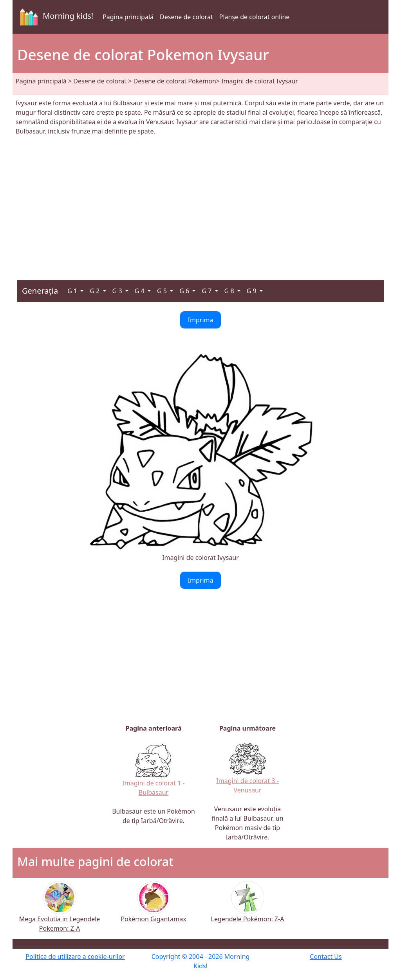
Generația (40, 291)
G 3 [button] (118, 291)
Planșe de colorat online (255, 17)
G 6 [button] (185, 291)
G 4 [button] (140, 291)
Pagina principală (128, 17)
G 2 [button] (95, 291)
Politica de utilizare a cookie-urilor (75, 957)
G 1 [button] (73, 291)
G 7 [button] (207, 291)
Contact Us (326, 957)
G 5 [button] (163, 291)
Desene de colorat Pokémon (175, 81)
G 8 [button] (230, 291)
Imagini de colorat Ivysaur (260, 81)
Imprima (201, 320)
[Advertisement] (200, 203)
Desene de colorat (186, 17)
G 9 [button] (252, 291)
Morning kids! (55, 17)
